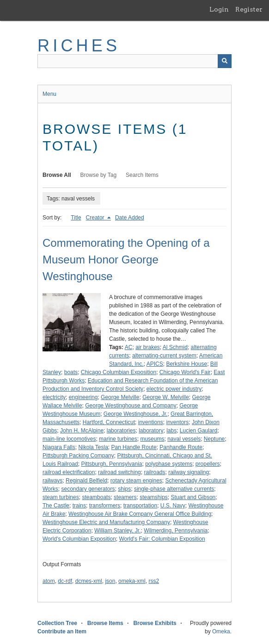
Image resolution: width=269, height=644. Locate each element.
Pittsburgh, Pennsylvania (111, 464)
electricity (54, 397)
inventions (151, 422)
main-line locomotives (69, 439)
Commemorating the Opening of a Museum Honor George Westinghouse (126, 259)
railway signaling (189, 472)
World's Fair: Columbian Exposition (162, 539)
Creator (96, 218)
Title (76, 218)
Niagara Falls (59, 447)
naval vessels (184, 439)
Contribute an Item (62, 631)
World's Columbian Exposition (79, 539)
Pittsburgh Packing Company (78, 456)
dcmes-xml (89, 581)
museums (152, 439)
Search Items (142, 175)
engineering (83, 397)
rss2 (154, 581)
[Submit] (225, 61)
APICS (155, 364)
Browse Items (105, 623)
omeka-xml (132, 581)
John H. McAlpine (82, 431)
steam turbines (61, 497)
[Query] (134, 61)
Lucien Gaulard (199, 431)
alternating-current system (164, 356)
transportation (140, 506)
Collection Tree (57, 623)
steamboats (96, 497)
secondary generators (88, 489)
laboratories (121, 431)
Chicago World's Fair (185, 372)
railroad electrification (69, 472)
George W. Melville (166, 397)
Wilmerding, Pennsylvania (176, 531)
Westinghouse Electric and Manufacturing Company (106, 522)
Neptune (214, 439)
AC (129, 347)
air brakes (148, 347)
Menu (49, 94)
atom (49, 581)
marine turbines (118, 439)
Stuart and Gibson (193, 497)
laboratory (151, 431)
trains (79, 506)
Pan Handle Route (134, 447)
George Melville (120, 397)
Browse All (57, 175)
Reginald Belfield (86, 481)
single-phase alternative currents (174, 489)
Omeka (221, 631)
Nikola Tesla (93, 447)
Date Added (130, 218)
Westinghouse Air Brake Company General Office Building (140, 514)
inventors (178, 422)
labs (171, 431)
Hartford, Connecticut (109, 422)
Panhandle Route (181, 447)
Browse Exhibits (155, 623)
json (110, 581)
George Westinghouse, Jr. (136, 414)
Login (219, 9)
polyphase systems (169, 464)
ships (124, 489)
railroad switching (119, 472)
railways (52, 481)
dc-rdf (65, 581)
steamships (154, 497)
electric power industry (174, 389)
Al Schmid (175, 347)
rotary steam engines (136, 481)
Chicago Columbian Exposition (119, 372)
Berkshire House (186, 364)
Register (249, 9)
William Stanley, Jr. (117, 531)
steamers (125, 497)
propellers (208, 464)
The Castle (56, 506)
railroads (154, 472)
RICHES (79, 46)
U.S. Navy (173, 506)
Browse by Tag (99, 175)
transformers (105, 506)
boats (71, 372)
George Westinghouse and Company (131, 406)
